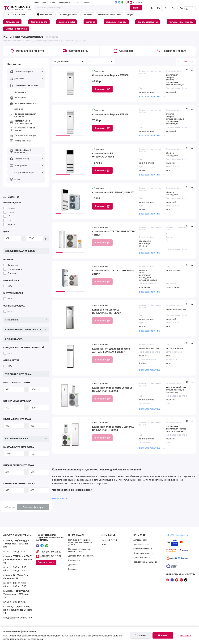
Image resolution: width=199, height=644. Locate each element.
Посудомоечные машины (181, 22)
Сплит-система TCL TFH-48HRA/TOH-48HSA (113, 233)
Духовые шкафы (67, 22)
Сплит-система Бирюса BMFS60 (110, 75)
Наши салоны (45, 15)
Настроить (185, 635)
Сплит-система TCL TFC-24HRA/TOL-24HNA (113, 272)
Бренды (76, 2)
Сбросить (10, 507)
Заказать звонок (46, 562)
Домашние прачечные (16, 29)
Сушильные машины (148, 22)
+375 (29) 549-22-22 (51, 556)
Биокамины (18, 92)
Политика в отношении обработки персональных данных (80, 542)
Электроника (26, 166)
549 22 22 (134, 2)
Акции (130, 15)
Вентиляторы (19, 98)
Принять (163, 635)
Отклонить (140, 635)
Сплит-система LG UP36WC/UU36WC (113, 193)
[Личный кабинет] (159, 8)
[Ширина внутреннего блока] (14, 472)
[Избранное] (174, 8)
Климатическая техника (109, 15)
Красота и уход (26, 159)
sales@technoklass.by (177, 535)
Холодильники (13, 22)
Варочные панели (39, 22)
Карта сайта (74, 560)
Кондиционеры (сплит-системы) (26, 115)
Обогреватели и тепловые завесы (21, 122)
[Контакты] (152, 8)
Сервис (53, 2)
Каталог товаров (15, 15)
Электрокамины (20, 141)
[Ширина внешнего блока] (14, 408)
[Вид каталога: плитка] (179, 61)
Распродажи (64, 2)
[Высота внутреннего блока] (14, 454)
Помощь (86, 2)
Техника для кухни (68, 15)
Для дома (87, 15)
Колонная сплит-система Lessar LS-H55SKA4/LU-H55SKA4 (113, 389)
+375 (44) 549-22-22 (51, 552)
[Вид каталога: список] (186, 61)
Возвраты (73, 569)
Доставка (73, 565)
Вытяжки (90, 22)
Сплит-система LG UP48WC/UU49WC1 (103, 155)
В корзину (102, 89)
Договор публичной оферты (81, 556)
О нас (37, 2)
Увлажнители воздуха (23, 135)
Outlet (15, 179)
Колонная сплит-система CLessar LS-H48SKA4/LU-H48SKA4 (114, 428)
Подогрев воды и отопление (26, 151)
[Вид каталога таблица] (193, 61)
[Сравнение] (166, 8)
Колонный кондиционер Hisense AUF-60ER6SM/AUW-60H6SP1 (111, 350)
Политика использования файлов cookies (80, 550)
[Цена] (12, 238)
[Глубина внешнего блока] (14, 426)
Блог (44, 2)
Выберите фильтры (33, 507)
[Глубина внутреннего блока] (14, 490)
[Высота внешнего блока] (14, 389)
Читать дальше (62, 499)
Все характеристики (152, 96)
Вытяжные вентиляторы (24, 103)
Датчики (16, 109)
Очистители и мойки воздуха (22, 129)
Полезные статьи (109, 540)
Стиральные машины (116, 22)
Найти (136, 8)
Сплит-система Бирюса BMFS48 (110, 114)
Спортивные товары (26, 172)
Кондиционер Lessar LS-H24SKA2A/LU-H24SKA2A (107, 311)
